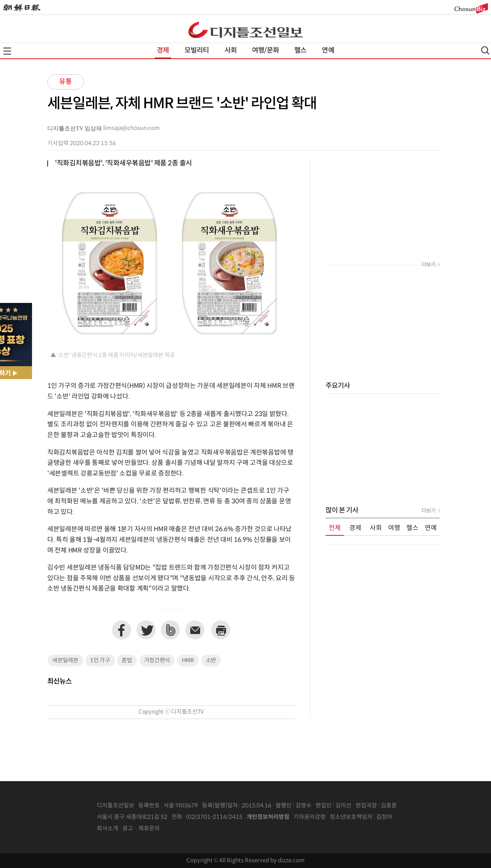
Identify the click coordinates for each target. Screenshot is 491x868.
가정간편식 (157, 661)
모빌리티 (197, 50)
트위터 (146, 630)
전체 (335, 528)
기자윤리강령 (310, 817)
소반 (211, 661)
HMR (188, 661)
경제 (163, 50)
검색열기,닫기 (485, 50)
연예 (328, 50)
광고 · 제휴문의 (141, 829)
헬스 (300, 50)
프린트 (221, 630)
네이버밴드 (170, 630)
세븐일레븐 (65, 661)
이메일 (195, 630)
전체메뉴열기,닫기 (7, 51)
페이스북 (122, 630)
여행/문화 (266, 50)
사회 (231, 50)
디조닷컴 (245, 30)
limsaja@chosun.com (132, 128)
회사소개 (108, 829)
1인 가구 (100, 661)
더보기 (428, 265)
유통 (66, 82)
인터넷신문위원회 (417, 817)
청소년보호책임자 (351, 817)
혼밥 (127, 661)
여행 (394, 528)
